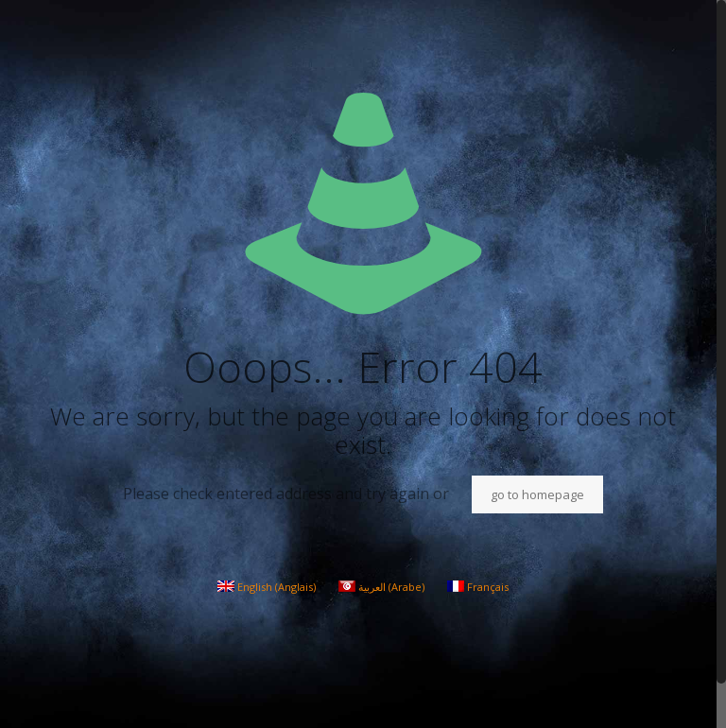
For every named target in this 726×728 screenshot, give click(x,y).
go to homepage (537, 494)
